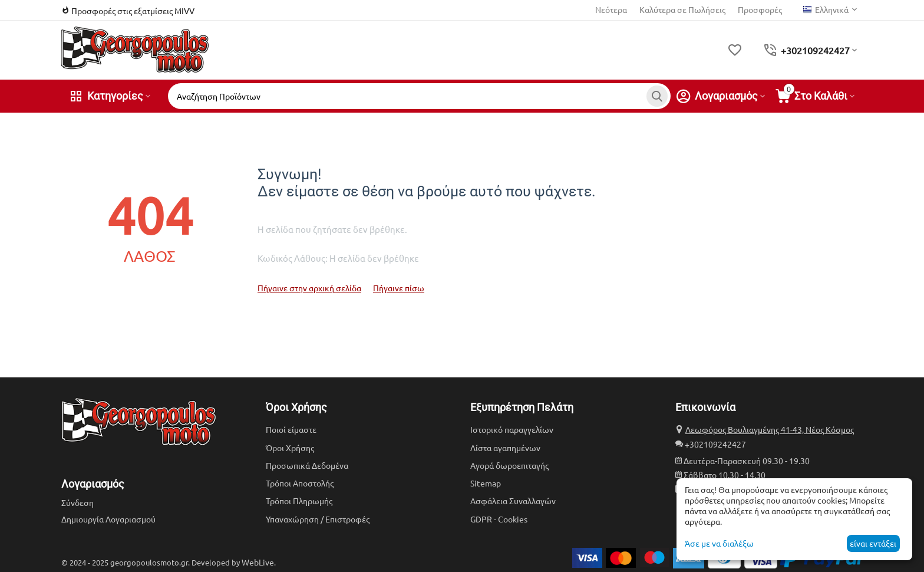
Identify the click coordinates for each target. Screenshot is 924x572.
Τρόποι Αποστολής (300, 483)
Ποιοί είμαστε (291, 429)
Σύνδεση (77, 502)
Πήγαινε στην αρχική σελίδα (309, 288)
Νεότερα (611, 9)
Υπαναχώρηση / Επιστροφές (318, 519)
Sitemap (486, 483)
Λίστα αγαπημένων (505, 448)
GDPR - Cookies (499, 519)
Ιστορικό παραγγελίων (512, 429)
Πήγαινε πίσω (399, 288)
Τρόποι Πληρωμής (299, 501)
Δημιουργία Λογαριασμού (108, 519)
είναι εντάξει (873, 543)
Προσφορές (760, 9)
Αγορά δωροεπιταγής (509, 465)
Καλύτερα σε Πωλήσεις (682, 9)
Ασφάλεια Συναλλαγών (513, 501)
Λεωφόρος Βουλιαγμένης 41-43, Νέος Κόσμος (770, 429)
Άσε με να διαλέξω (719, 543)
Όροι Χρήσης (290, 448)
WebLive (258, 562)
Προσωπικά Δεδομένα (307, 465)
